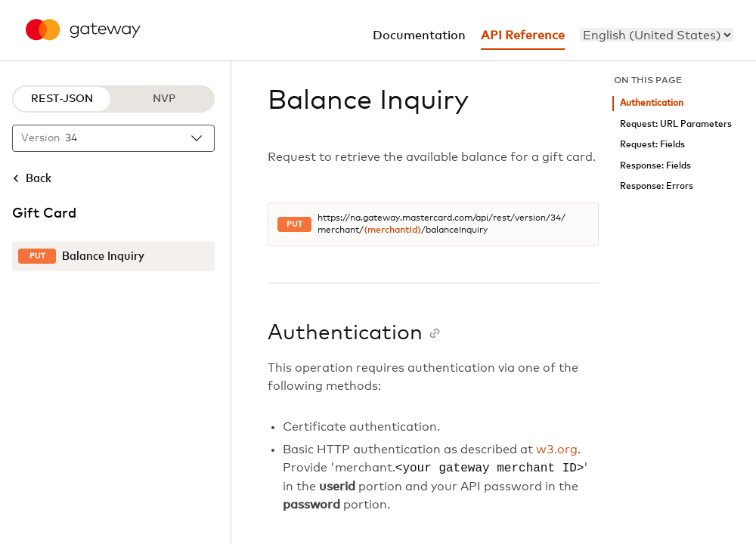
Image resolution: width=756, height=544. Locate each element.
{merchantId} (392, 230)
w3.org (557, 450)
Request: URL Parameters (676, 124)
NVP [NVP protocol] (164, 99)
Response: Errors (657, 186)
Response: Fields (655, 166)
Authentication (652, 103)
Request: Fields (652, 145)
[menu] (657, 35)
